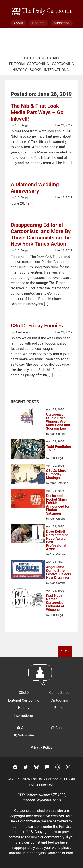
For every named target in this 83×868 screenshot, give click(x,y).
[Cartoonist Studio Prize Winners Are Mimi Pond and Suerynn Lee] (28, 418)
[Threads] (58, 768)
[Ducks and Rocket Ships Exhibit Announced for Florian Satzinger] (28, 499)
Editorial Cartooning (29, 64)
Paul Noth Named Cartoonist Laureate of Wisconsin (55, 603)
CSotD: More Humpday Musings (56, 474)
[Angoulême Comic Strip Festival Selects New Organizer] (28, 570)
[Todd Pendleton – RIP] (28, 450)
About (18, 23)
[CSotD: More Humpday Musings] (28, 474)
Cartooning (63, 64)
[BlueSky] (36, 768)
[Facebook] (15, 768)
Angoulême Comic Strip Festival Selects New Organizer (59, 572)
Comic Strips (49, 58)
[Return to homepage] (41, 677)
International (57, 70)
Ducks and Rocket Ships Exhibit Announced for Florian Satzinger (58, 505)
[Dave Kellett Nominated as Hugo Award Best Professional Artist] (28, 535)
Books (35, 70)
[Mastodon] (47, 768)
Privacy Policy (41, 748)
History (20, 70)
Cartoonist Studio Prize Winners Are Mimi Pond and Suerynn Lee (58, 422)
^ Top (65, 651)
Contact (38, 23)
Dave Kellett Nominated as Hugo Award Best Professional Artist (57, 540)
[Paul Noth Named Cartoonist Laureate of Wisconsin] (28, 599)
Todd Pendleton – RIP (58, 449)
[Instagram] (68, 768)
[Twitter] (26, 768)
